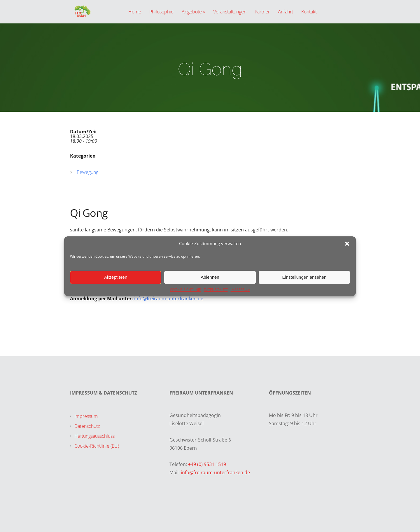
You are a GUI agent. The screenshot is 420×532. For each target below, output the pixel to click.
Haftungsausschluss (94, 436)
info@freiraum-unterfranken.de (169, 299)
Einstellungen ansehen (304, 277)
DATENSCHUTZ (216, 290)
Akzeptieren (116, 277)
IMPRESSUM (240, 290)
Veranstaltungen (230, 12)
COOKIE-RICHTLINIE (185, 290)
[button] (347, 244)
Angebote (192, 12)
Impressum (86, 416)
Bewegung (87, 172)
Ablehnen (210, 277)
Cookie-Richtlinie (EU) (97, 446)
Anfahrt (286, 12)
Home (135, 12)
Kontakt (309, 12)
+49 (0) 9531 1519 (207, 464)
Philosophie (161, 12)
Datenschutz (87, 426)
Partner (262, 12)
